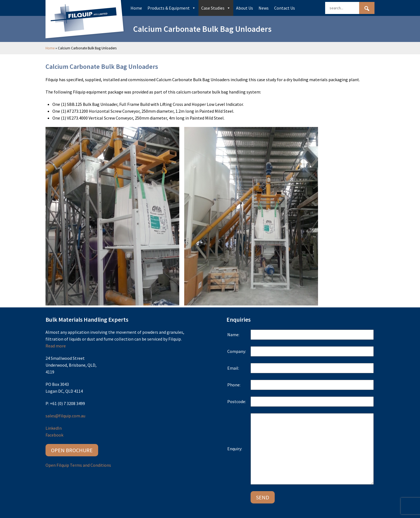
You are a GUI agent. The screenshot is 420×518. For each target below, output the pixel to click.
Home (136, 8)
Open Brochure (72, 450)
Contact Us (285, 8)
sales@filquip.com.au (65, 416)
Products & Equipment (172, 8)
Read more (56, 346)
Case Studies (216, 8)
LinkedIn (54, 428)
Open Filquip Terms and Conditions (78, 465)
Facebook (54, 435)
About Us (245, 8)
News (264, 8)
